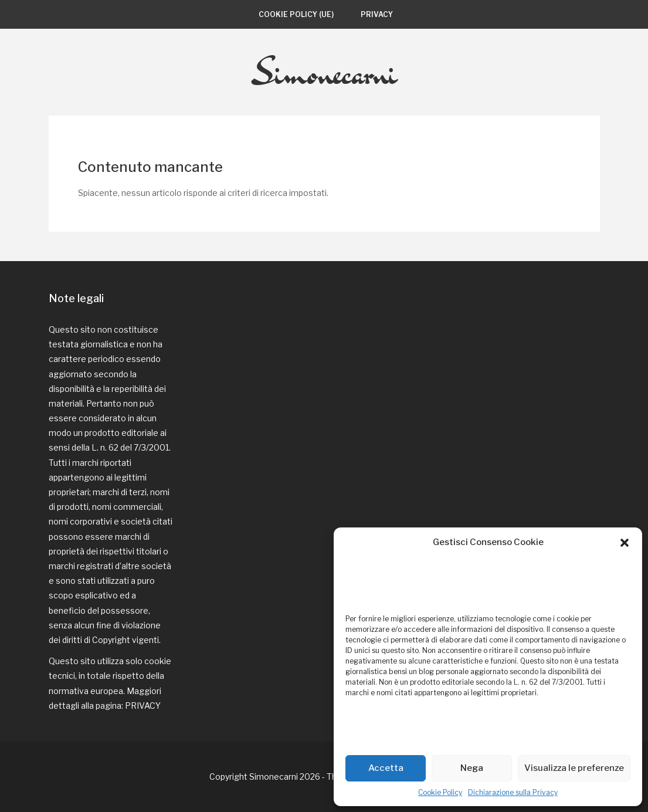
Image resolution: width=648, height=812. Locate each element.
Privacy (377, 14)
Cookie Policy (440, 792)
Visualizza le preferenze (574, 768)
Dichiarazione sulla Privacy (513, 792)
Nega (472, 768)
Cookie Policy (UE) (296, 14)
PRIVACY (143, 706)
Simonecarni (324, 72)
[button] (625, 543)
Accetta (386, 768)
